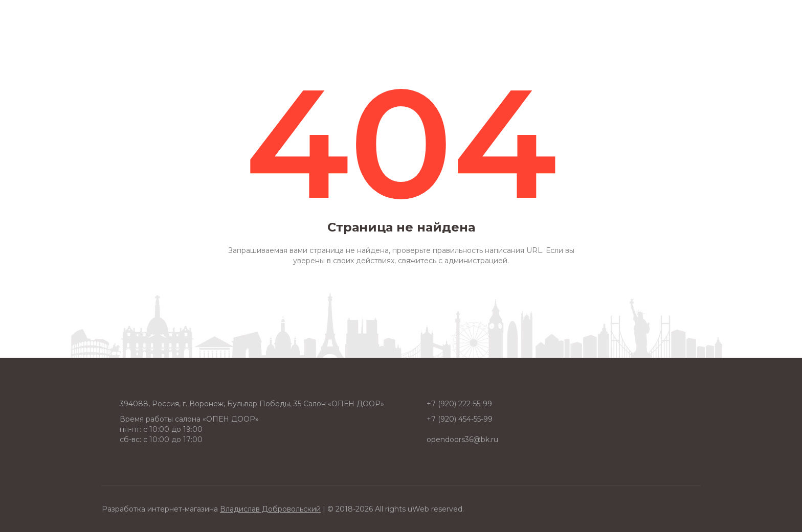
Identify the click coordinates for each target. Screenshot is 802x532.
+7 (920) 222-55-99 (459, 404)
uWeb (418, 509)
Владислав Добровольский (270, 509)
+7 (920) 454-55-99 (460, 419)
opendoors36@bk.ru (462, 440)
